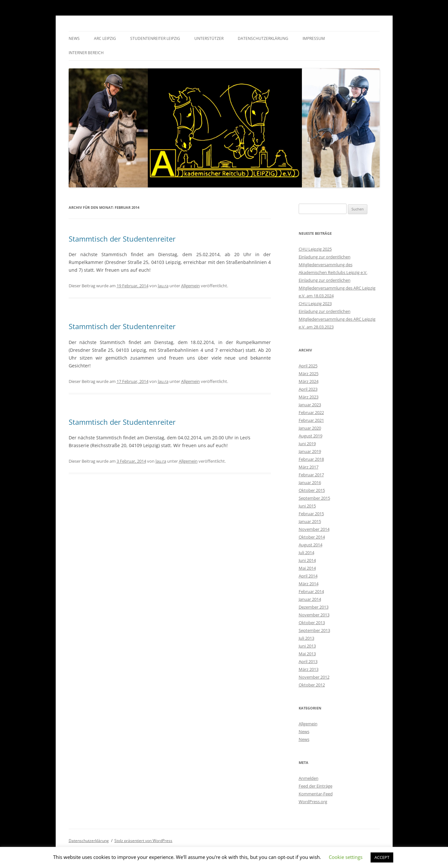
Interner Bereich (86, 53)
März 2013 (309, 669)
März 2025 (309, 374)
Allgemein (190, 286)
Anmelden (309, 778)
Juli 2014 (306, 553)
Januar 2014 (310, 599)
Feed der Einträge (316, 786)
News (74, 38)
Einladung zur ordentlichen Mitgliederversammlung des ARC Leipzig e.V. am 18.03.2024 (337, 288)
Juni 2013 (307, 646)
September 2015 (314, 498)
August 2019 (310, 436)
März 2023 (309, 397)
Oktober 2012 (312, 685)
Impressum (314, 38)
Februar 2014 (311, 591)
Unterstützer (209, 38)
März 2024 (309, 381)
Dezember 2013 (314, 607)
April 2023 (308, 389)
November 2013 (314, 615)
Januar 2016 (310, 482)
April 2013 (308, 661)
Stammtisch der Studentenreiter (122, 239)
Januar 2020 (310, 428)
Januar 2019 (310, 451)
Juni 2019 (307, 444)
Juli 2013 (306, 638)
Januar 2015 (310, 521)
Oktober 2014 (312, 537)
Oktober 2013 (312, 623)
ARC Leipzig (105, 38)
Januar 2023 (310, 405)
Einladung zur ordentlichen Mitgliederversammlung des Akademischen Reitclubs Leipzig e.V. (333, 265)
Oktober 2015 (312, 490)
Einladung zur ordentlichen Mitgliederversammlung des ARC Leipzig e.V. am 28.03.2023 (337, 319)
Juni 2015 (307, 506)
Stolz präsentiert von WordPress (143, 841)
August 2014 (310, 545)
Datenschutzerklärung (263, 38)
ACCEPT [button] (382, 857)
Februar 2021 (311, 420)
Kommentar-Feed (316, 794)
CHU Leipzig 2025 (315, 249)
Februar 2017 (311, 475)
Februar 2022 (311, 412)
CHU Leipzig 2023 (315, 303)
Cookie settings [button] (346, 857)
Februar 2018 (311, 459)
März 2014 (309, 584)
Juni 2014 (307, 560)
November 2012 (314, 677)
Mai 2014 (307, 568)
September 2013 (314, 630)
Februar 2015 (311, 514)
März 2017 (309, 467)
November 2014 (314, 529)
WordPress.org (313, 802)
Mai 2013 (307, 654)
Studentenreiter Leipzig (155, 38)
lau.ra (163, 286)
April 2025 (308, 366)
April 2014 (308, 576)
